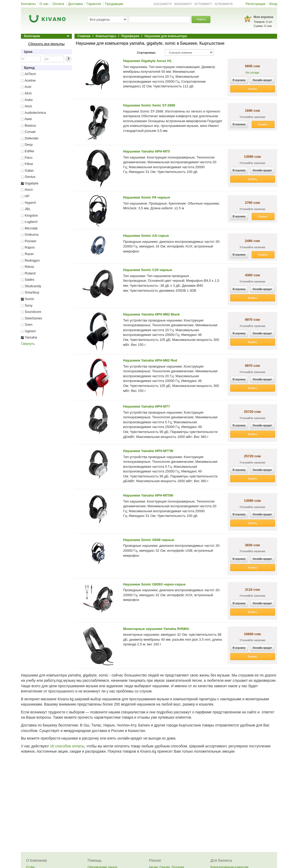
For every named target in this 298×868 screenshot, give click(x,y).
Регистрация (256, 4)
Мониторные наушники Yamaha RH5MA (156, 629)
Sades (28, 280)
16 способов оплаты (67, 746)
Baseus (28, 125)
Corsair (28, 132)
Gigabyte (30, 183)
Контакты (28, 4)
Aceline (28, 80)
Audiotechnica (33, 113)
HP (25, 196)
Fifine (27, 164)
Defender (30, 138)
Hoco (27, 190)
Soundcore (31, 312)
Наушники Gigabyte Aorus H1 (147, 61)
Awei (26, 119)
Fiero (27, 158)
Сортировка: (147, 52)
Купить (253, 89)
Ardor (27, 100)
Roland (28, 273)
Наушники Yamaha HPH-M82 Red (150, 360)
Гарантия (94, 4)
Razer (27, 254)
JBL (26, 209)
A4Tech (28, 74)
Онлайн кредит (262, 80)
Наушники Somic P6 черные (147, 197)
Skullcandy (31, 286)
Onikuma (30, 235)
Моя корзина (263, 17)
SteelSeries (31, 318)
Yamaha (29, 337)
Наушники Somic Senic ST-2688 (149, 105)
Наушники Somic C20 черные (148, 270)
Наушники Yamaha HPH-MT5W (148, 495)
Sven (27, 325)
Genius (28, 177)
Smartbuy (30, 292)
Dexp (27, 145)
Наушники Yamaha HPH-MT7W (148, 451)
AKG (26, 93)
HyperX (28, 203)
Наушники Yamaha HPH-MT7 (147, 406)
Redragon (30, 260)
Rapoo (28, 247)
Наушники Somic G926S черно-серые (154, 584)
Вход (273, 4)
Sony (27, 305)
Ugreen (28, 331)
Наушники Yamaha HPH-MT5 (147, 151)
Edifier (28, 151)
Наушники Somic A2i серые (146, 236)
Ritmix (28, 267)
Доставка (76, 4)
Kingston (29, 215)
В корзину (239, 80)
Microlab (29, 228)
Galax (27, 170)
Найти (201, 19)
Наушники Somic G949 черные (149, 540)
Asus (27, 106)
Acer (26, 87)
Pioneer (29, 241)
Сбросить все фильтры (46, 44)
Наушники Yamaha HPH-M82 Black (151, 314)
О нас (44, 4)
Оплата (58, 4)
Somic (28, 299)
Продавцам (114, 4)
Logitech (29, 222)
